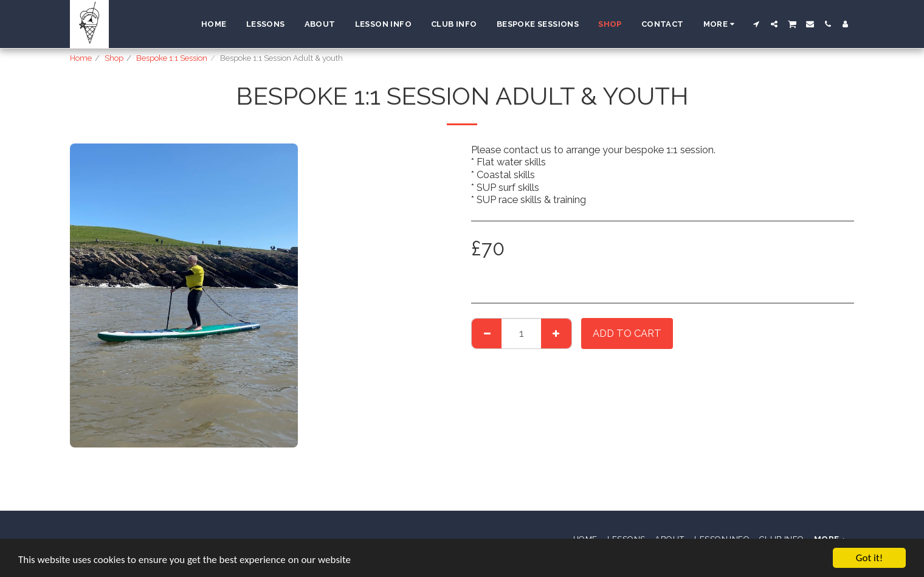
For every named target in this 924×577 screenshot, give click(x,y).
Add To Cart (627, 333)
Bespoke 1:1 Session (172, 58)
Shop (114, 58)
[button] (757, 24)
